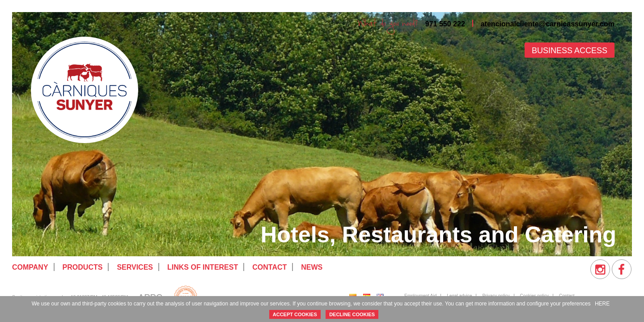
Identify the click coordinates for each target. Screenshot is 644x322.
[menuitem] (572, 52)
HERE (602, 304)
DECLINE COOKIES (352, 314)
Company (30, 267)
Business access (570, 51)
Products (83, 267)
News (312, 267)
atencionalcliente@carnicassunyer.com (548, 24)
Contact (269, 267)
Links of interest (203, 267)
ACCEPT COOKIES (295, 314)
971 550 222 (445, 24)
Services (135, 267)
